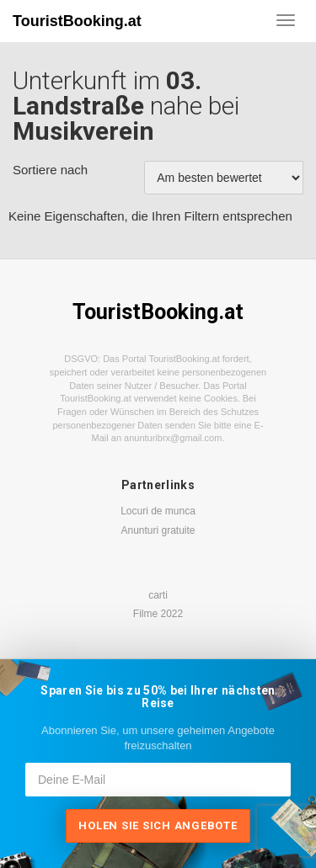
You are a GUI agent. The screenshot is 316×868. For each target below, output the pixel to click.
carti (158, 595)
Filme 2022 (158, 614)
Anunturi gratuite (158, 530)
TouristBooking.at (77, 21)
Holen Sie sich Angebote (158, 825)
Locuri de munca (158, 511)
